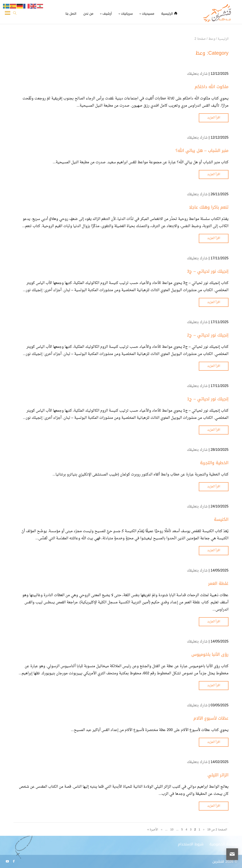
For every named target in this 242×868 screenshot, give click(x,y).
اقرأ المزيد (214, 118)
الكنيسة (221, 519)
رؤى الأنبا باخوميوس (210, 654)
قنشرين (218, 861)
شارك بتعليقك (197, 74)
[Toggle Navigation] (8, 14)
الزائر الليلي (218, 775)
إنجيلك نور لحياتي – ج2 (208, 335)
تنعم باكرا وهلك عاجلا (209, 207)
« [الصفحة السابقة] (204, 830)
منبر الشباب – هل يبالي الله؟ (202, 151)
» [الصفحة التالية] (162, 830)
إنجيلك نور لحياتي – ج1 (208, 399)
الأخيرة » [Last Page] (153, 830)
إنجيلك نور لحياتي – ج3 (208, 271)
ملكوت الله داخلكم (212, 87)
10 (172, 830)
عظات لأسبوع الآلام (211, 718)
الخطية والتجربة (214, 463)
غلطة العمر (218, 583)
